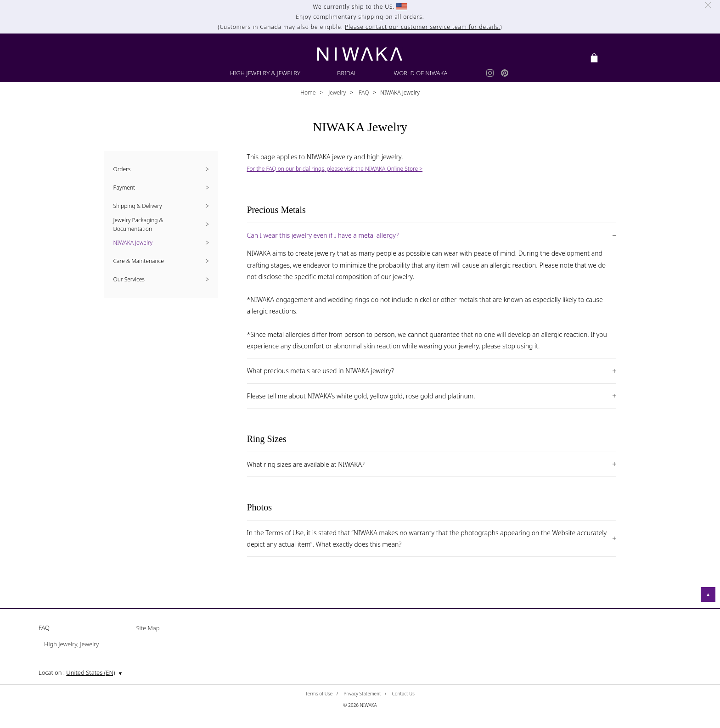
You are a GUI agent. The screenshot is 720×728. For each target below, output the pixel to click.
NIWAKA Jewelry (133, 243)
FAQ (363, 92)
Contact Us (403, 694)
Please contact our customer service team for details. (422, 27)
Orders (122, 169)
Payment (124, 188)
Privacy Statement (362, 694)
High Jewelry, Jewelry (71, 645)
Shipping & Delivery (138, 206)
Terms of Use (319, 694)
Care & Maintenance (139, 261)
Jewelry (336, 92)
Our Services (129, 279)
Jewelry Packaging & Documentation (138, 224)
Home (308, 92)
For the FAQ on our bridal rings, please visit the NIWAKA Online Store (333, 169)
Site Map (148, 629)
